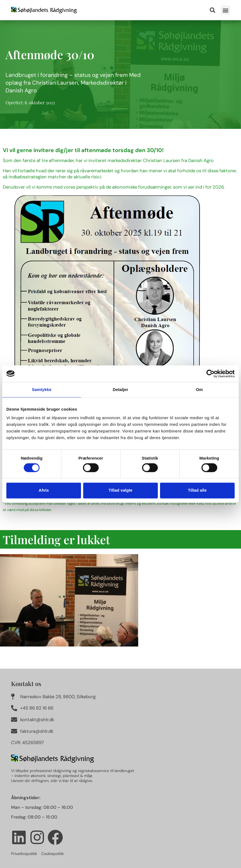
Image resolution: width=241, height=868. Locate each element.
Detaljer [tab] (120, 389)
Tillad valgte (120, 490)
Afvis (44, 490)
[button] (225, 10)
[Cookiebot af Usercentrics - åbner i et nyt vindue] (210, 374)
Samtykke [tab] (42, 389)
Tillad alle (197, 490)
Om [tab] (199, 389)
